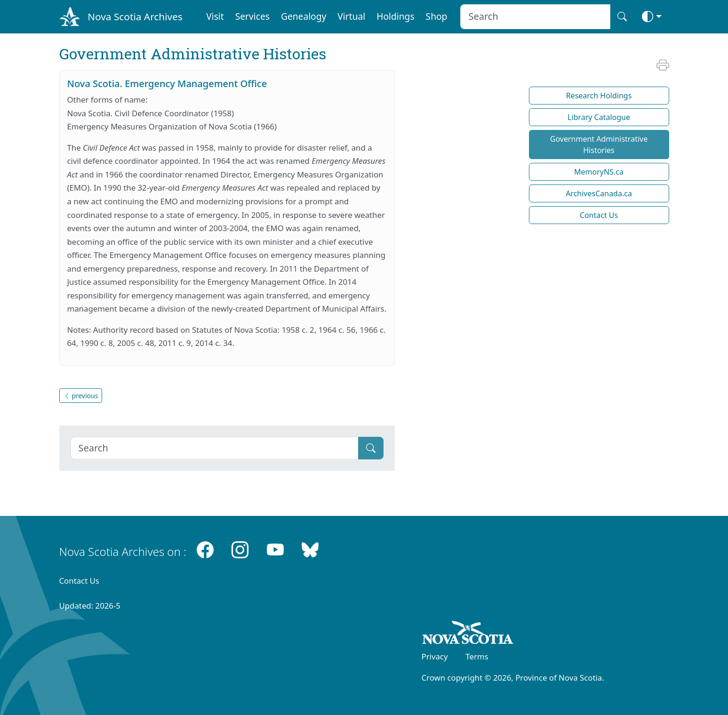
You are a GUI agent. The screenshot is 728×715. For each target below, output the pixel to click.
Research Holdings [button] (599, 96)
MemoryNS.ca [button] (599, 172)
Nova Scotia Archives (135, 16)
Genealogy (304, 16)
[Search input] (535, 17)
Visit (215, 16)
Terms (477, 656)
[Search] (215, 448)
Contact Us (79, 581)
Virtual (351, 16)
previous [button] (81, 396)
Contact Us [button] (599, 215)
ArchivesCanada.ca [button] (599, 193)
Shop (437, 16)
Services (252, 16)
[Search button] (622, 17)
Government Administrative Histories (599, 145)
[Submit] (371, 448)
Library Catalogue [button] (599, 117)
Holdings (395, 16)
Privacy (435, 656)
